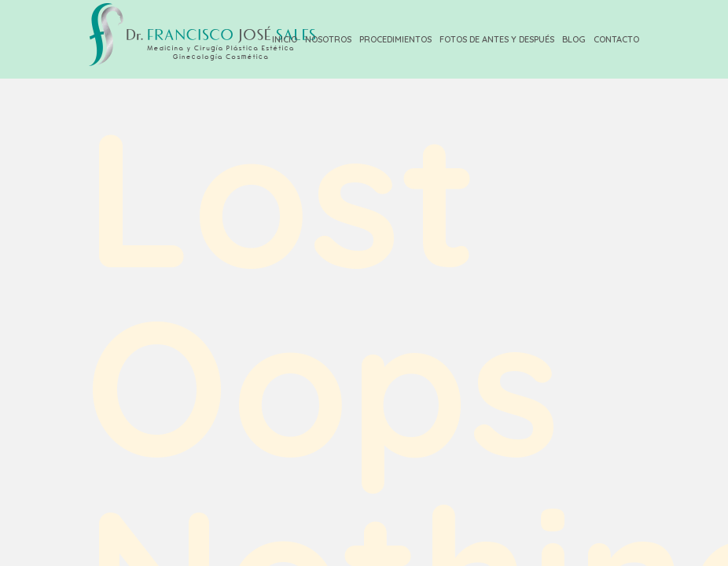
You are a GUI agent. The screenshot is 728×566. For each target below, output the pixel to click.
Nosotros (328, 39)
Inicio (285, 39)
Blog (574, 39)
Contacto (616, 39)
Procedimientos (395, 39)
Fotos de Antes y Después (497, 39)
